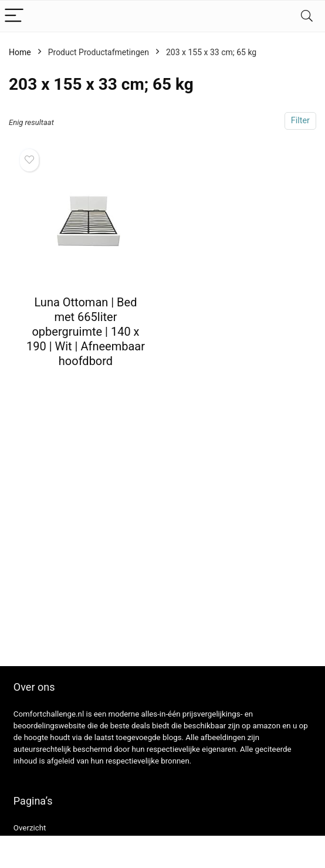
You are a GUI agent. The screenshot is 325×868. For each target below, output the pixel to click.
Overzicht (30, 828)
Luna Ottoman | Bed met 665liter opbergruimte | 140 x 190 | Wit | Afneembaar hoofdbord (86, 332)
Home (20, 52)
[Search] (307, 16)
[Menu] (14, 16)
